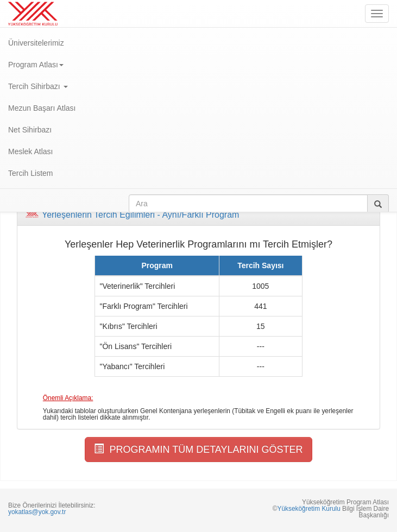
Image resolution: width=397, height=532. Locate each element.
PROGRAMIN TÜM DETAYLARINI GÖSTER (198, 449)
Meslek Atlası (30, 151)
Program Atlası (36, 65)
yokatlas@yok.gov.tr (37, 512)
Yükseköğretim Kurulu (308, 509)
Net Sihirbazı (30, 130)
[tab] (198, 215)
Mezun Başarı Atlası (42, 108)
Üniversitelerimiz (36, 43)
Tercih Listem (30, 173)
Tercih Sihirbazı (38, 86)
